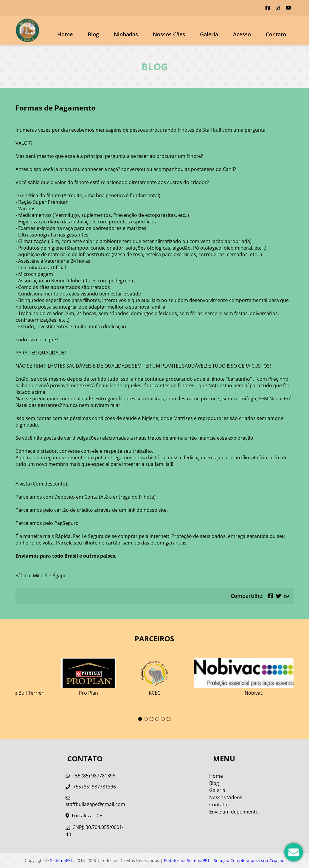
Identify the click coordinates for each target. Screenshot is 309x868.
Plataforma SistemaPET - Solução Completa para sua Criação (224, 860)
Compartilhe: (247, 596)
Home (65, 34)
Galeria (217, 790)
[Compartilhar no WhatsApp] (287, 596)
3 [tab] (152, 719)
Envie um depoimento (234, 812)
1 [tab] (140, 719)
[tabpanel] (154, 675)
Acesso (242, 34)
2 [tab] (146, 719)
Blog (93, 34)
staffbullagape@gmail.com (95, 801)
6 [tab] (169, 719)
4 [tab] (157, 719)
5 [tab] (163, 719)
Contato (276, 34)
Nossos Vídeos (226, 797)
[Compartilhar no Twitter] (279, 596)
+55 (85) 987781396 (90, 776)
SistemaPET (62, 860)
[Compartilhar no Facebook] (271, 596)
